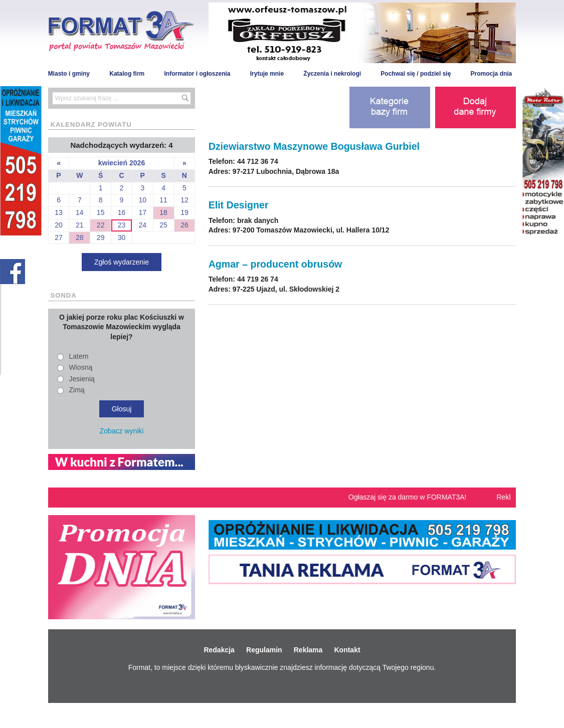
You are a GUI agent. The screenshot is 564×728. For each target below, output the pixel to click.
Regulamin (264, 650)
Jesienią (82, 379)
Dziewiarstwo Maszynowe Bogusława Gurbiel (314, 146)
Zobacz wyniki (122, 431)
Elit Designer (239, 205)
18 (163, 212)
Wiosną (81, 367)
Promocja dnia (492, 74)
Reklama (308, 650)
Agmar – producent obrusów (275, 264)
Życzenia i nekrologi (332, 74)
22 (101, 225)
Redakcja (219, 650)
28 (80, 237)
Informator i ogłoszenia (197, 74)
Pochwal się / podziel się (416, 74)
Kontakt (347, 650)
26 (184, 225)
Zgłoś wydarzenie (122, 262)
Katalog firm (127, 74)
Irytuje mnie (267, 74)
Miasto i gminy (69, 74)
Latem (79, 356)
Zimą (77, 390)
